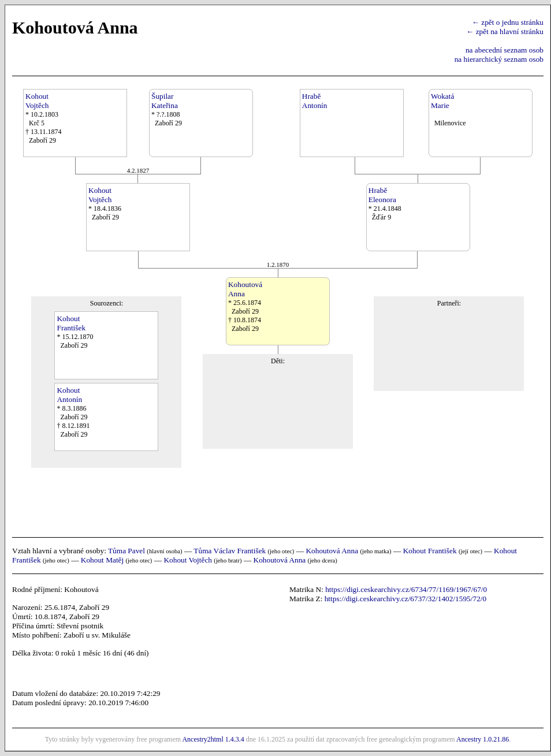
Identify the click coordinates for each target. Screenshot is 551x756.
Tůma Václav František (230, 551)
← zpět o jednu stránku (508, 22)
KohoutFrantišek (71, 323)
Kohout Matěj (102, 560)
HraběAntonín (315, 101)
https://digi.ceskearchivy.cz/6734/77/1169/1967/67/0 (406, 589)
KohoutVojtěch (37, 101)
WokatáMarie (442, 101)
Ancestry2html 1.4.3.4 (213, 739)
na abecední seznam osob (505, 50)
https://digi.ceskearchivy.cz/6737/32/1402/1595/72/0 (405, 599)
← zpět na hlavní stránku (505, 31)
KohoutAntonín (69, 395)
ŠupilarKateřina (165, 101)
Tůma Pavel (126, 551)
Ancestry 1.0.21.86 (483, 739)
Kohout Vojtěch (188, 560)
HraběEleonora (382, 195)
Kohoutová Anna (332, 551)
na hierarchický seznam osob (499, 59)
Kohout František (430, 551)
